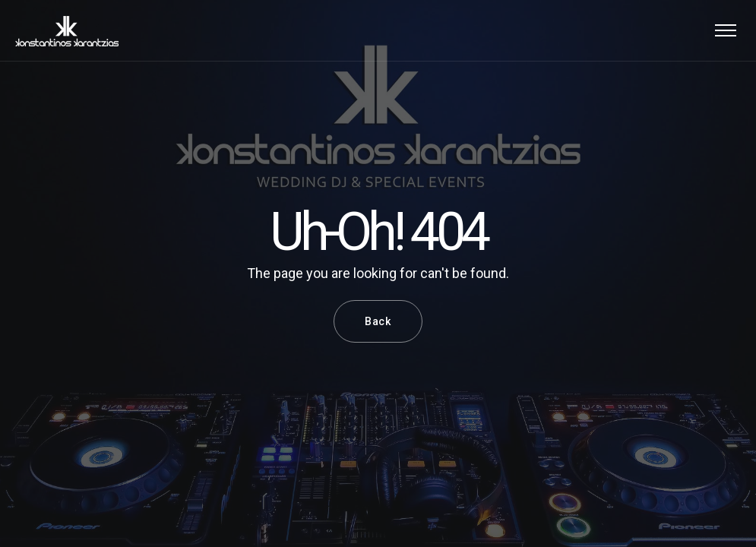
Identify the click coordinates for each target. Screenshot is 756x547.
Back (378, 321)
